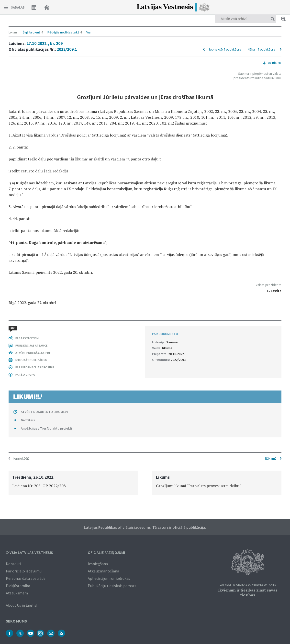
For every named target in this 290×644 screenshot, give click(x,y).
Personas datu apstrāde (26, 578)
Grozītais (28, 420)
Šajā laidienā (32, 32)
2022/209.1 (67, 49)
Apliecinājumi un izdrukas (109, 578)
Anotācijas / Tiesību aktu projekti (46, 428)
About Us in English (22, 605)
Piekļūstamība (18, 586)
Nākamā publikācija (262, 49)
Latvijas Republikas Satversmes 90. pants (248, 585)
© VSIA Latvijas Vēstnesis (29, 552)
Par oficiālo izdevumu (24, 571)
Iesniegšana (98, 564)
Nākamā (271, 458)
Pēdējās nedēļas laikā (63, 32)
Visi (89, 32)
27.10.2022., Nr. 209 (45, 43)
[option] (73, 483)
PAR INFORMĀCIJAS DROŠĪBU (35, 367)
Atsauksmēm (17, 593)
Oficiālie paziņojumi (106, 552)
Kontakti (13, 564)
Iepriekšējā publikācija (225, 49)
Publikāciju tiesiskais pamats (112, 586)
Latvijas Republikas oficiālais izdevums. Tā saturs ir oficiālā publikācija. (145, 527)
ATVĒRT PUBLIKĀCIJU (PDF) (33, 353)
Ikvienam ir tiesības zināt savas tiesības (248, 592)
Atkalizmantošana (103, 571)
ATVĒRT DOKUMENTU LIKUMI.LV (45, 412)
